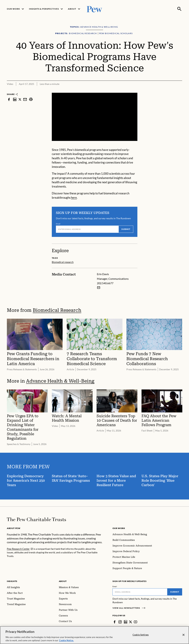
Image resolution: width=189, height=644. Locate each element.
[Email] (87, 229)
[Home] (36, 519)
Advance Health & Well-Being (60, 381)
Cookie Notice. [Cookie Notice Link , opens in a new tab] (66, 642)
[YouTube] (135, 622)
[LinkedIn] (126, 622)
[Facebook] (115, 622)
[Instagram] (120, 622)
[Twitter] (131, 622)
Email (58, 224)
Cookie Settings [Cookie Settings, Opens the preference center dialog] (141, 636)
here (74, 198)
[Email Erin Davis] (99, 288)
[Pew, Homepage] (94, 9)
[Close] (184, 636)
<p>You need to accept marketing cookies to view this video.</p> (95, 117)
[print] (31, 99)
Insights (12, 581)
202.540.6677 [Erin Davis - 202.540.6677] (105, 283)
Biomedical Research (57, 310)
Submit (126, 229)
